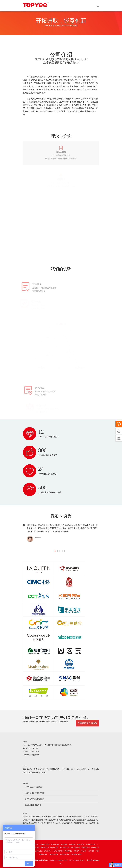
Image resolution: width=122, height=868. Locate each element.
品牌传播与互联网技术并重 (34, 793)
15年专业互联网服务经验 (33, 787)
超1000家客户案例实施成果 (34, 799)
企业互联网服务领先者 (32, 805)
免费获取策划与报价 (87, 723)
